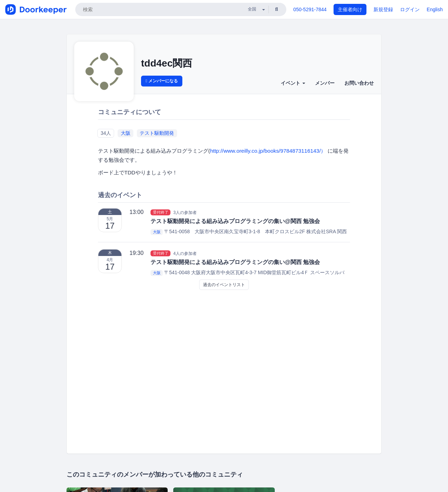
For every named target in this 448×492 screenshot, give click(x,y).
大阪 (126, 133)
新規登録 (383, 9)
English (435, 9)
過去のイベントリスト (224, 285)
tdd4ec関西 (167, 63)
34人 (106, 133)
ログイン (410, 9)
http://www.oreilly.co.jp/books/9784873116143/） (268, 151)
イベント (293, 83)
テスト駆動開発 (157, 133)
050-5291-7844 (310, 9)
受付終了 (161, 212)
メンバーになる (162, 81)
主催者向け (350, 9)
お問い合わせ (359, 83)
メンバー (325, 83)
